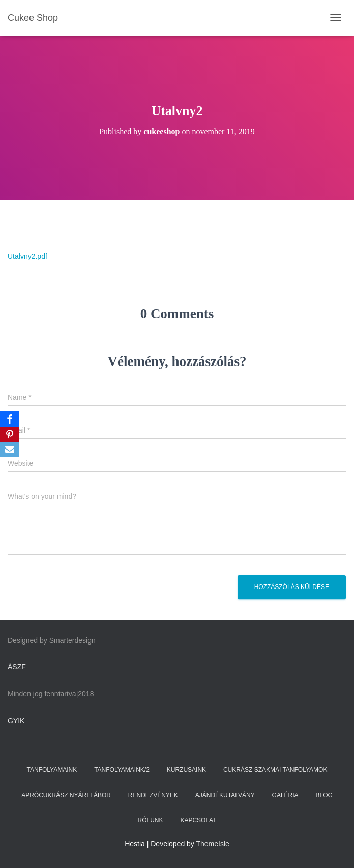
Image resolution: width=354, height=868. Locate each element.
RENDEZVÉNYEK (153, 795)
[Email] (10, 450)
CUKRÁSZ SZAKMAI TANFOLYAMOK (275, 770)
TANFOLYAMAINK (52, 770)
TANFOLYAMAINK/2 (122, 770)
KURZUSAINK (186, 770)
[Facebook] (10, 419)
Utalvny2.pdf (27, 256)
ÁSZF (17, 667)
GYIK (16, 721)
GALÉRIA (285, 795)
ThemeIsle (213, 844)
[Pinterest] (10, 434)
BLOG (324, 795)
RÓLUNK (150, 820)
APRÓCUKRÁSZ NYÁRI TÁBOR (66, 795)
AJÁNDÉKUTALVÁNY (225, 795)
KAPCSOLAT (198, 820)
